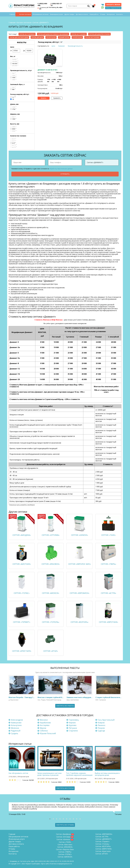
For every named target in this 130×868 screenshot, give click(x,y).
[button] (50, 819)
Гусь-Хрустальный (106, 720)
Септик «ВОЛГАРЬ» (103, 846)
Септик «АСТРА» (102, 837)
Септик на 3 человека (27, 34)
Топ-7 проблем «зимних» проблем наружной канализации (79, 774)
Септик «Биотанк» (65, 845)
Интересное (111, 14)
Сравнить (57, 98)
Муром (43, 728)
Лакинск (102, 725)
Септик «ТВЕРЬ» (65, 852)
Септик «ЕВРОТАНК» (104, 849)
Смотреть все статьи (65, 788)
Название (61, 46)
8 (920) (68, 861)
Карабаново (45, 723)
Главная (12, 14)
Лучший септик (64, 37)
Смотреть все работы (65, 706)
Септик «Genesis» (63, 839)
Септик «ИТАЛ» (102, 854)
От (15, 51)
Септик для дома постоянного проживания (53, 34)
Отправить (65, 174)
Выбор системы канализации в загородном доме (107, 774)
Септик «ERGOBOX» (65, 847)
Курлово (73, 725)
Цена (53, 46)
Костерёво (45, 725)
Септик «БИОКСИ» (65, 857)
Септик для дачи (37, 37)
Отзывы (103, 14)
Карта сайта (45, 864)
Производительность (75, 46)
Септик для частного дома (19, 37)
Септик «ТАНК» (65, 842)
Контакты (119, 14)
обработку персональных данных (61, 169)
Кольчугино (16, 725)
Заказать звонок (113, 5)
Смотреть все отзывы (65, 825)
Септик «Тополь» (102, 844)
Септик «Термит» (102, 841)
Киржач (72, 723)
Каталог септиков (25, 14)
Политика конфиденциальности (61, 864)
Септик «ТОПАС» (65, 854)
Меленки (15, 728)
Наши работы (94, 14)
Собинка (44, 731)
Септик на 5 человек (79, 34)
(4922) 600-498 (43, 4)
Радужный (16, 731)
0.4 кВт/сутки (77, 37)
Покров (101, 728)
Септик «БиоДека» (63, 834)
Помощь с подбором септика (113, 8)
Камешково (16, 723)
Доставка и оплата (82, 14)
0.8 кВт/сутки (51, 37)
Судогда (101, 731)
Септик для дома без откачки (99, 34)
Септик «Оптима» (63, 837)
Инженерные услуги (56, 14)
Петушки (73, 728)
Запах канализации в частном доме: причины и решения (49, 774)
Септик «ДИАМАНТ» (104, 839)
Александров (17, 720)
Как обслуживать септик (18, 773)
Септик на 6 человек (92, 37)
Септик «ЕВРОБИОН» (104, 834)
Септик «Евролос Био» (65, 849)
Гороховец (74, 720)
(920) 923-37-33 (56, 4)
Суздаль (14, 733)
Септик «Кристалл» (103, 851)
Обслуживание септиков (40, 14)
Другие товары (69, 14)
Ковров (101, 723)
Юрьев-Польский (48, 733)
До (28, 51)
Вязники (44, 720)
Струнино (73, 731)
